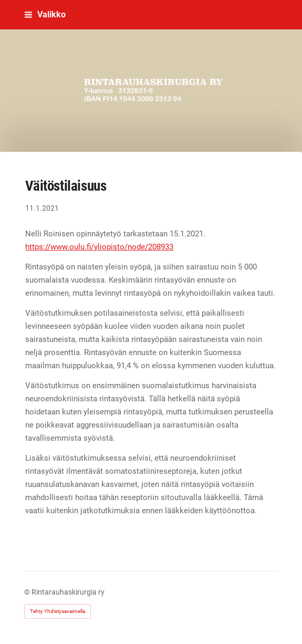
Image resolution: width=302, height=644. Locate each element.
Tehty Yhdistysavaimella (58, 611)
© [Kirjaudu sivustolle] (28, 592)
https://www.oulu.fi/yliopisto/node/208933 (99, 247)
